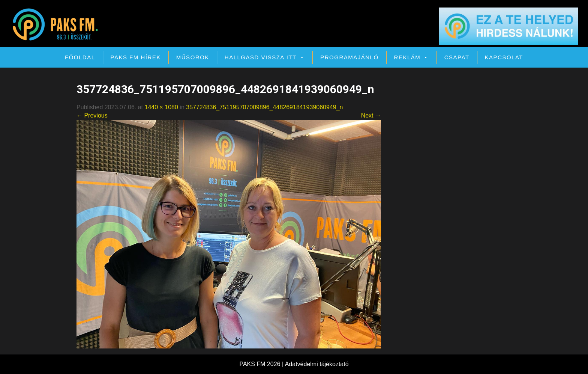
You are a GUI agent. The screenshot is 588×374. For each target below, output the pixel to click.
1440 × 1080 (161, 107)
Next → (371, 115)
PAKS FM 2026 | (262, 364)
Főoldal (80, 57)
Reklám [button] (412, 57)
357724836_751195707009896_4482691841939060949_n (264, 107)
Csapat (457, 57)
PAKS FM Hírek (136, 57)
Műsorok (193, 57)
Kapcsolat (504, 57)
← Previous (92, 115)
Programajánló (349, 57)
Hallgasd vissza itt (265, 57)
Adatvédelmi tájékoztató (317, 364)
